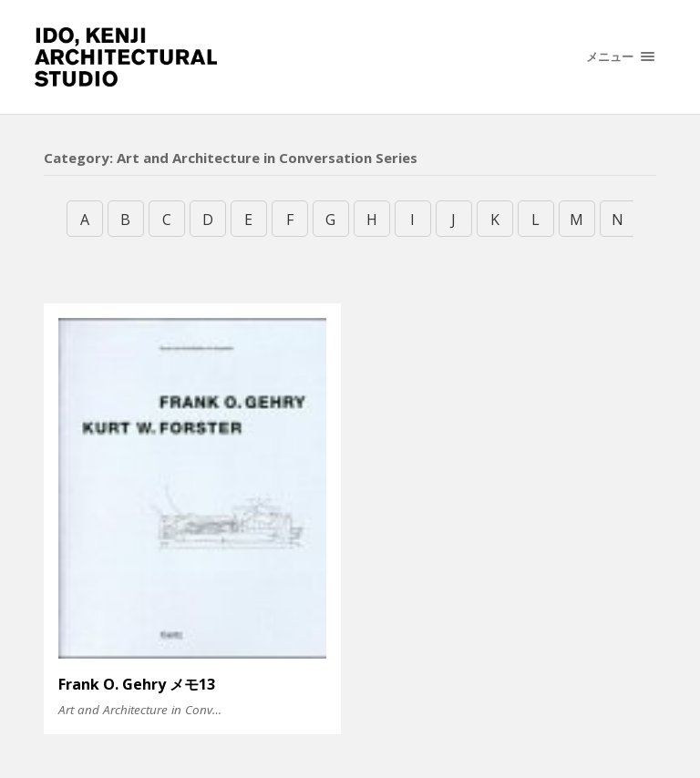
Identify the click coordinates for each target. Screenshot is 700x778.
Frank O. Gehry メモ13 (137, 684)
